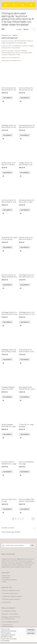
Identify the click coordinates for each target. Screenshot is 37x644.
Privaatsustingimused (10, 593)
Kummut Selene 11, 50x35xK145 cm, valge (9, 463)
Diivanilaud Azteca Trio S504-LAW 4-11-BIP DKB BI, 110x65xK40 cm (27, 201)
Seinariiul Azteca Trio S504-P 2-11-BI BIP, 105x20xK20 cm (9, 164)
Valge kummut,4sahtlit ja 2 (11, 58)
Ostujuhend (7, 602)
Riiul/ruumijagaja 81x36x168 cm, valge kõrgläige (8, 426)
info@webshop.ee (13, 622)
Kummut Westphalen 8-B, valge (26, 463)
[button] (3, 101)
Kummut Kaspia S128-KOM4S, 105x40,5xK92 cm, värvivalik (26, 500)
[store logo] (12, 1)
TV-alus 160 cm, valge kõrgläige (26, 426)
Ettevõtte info (7, 625)
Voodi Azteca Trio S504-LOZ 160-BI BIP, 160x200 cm (10, 239)
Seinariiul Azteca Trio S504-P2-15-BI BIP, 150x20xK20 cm (26, 239)
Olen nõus (31, 633)
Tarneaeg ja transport (10, 580)
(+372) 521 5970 (9, 619)
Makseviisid (6, 576)
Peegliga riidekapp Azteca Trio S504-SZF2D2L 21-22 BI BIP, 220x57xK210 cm (9, 388)
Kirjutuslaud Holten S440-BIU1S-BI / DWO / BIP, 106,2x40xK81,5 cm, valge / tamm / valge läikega (27, 388)
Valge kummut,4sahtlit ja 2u (11, 61)
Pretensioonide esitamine (11, 599)
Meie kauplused (8, 627)
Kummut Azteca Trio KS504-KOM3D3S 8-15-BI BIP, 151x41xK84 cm (9, 276)
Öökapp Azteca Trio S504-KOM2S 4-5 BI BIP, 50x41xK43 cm (26, 164)
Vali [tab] (3, 29)
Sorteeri (19, 29)
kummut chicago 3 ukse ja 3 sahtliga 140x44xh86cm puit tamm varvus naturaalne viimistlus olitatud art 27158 (17, 53)
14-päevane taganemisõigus (12, 596)
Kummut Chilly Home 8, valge (9, 500)
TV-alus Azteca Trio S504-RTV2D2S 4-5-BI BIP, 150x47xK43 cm (26, 351)
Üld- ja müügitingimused (11, 590)
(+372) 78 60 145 (14, 617)
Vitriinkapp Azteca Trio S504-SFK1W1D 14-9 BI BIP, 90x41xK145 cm (27, 313)
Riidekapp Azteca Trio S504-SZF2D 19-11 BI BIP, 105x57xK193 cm (9, 126)
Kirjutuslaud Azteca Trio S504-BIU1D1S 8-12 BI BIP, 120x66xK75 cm (27, 126)
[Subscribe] (33, 545)
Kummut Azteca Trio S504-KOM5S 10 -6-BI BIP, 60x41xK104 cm (9, 201)
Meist (4, 582)
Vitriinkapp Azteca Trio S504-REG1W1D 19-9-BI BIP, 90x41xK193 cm (27, 276)
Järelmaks (6, 578)
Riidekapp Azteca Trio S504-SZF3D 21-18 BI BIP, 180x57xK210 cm (9, 351)
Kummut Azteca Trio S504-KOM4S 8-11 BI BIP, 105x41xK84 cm (9, 89)
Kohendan (31, 630)
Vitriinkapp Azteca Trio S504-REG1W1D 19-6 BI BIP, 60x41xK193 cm (10, 313)
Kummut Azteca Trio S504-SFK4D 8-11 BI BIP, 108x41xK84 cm (26, 89)
